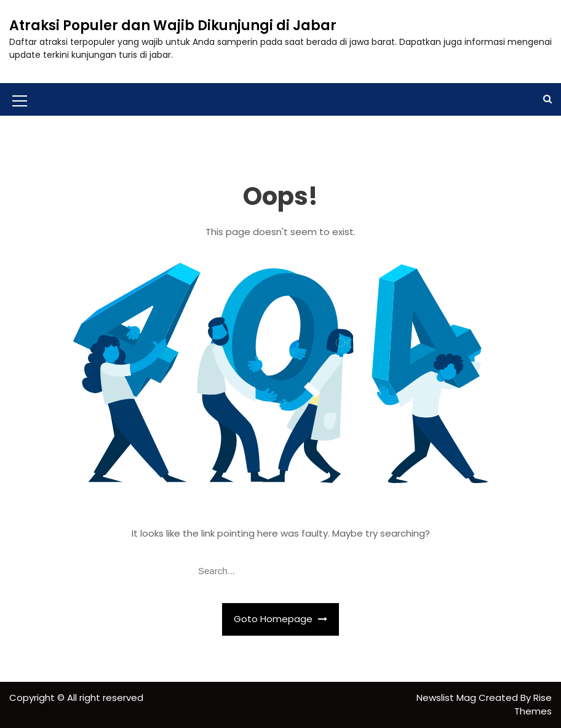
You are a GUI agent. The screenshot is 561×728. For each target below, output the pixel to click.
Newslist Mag (448, 698)
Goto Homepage (280, 619)
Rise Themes (533, 705)
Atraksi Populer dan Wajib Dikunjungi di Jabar (173, 26)
